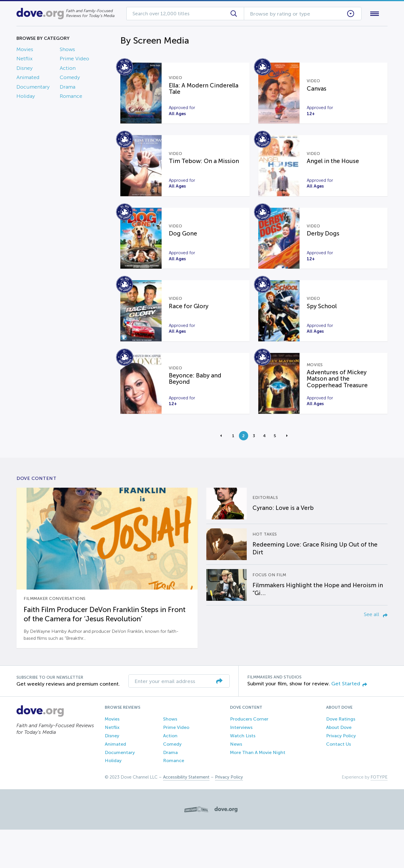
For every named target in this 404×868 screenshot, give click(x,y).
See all (376, 653)
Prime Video (74, 60)
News (236, 782)
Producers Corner (249, 757)
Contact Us (338, 782)
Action (68, 69)
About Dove (339, 766)
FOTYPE (379, 815)
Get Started (349, 722)
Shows (67, 50)
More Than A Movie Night (258, 791)
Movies (25, 50)
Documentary (33, 88)
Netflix (25, 60)
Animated (28, 79)
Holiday (26, 97)
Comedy (70, 79)
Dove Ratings (341, 757)
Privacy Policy (341, 774)
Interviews (241, 766)
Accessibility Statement (186, 815)
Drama (68, 88)
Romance (71, 97)
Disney (25, 69)
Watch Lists (243, 774)
